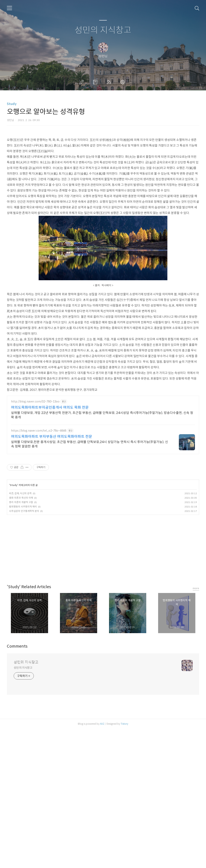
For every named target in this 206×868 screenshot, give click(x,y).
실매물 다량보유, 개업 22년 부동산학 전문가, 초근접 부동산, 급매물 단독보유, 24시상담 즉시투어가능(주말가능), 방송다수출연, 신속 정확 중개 (102, 415)
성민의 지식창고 (103, 30)
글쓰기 (82, 82)
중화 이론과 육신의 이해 (21, 498)
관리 (123, 82)
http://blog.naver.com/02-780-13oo (35, 402)
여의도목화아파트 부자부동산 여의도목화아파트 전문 (52, 437)
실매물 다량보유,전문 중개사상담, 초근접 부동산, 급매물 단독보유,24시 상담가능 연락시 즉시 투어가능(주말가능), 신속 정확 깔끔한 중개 (90, 444)
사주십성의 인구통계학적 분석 (24, 511)
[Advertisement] (103, 545)
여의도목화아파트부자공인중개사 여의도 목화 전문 (50, 408)
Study (12, 104)
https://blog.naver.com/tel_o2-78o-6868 (39, 431)
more (196, 588)
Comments (17, 646)
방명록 (96, 82)
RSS (110, 82)
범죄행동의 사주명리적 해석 (23, 507)
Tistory (124, 724)
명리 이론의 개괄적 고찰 (21, 502)
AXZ (102, 724)
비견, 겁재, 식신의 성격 (20, 493)
